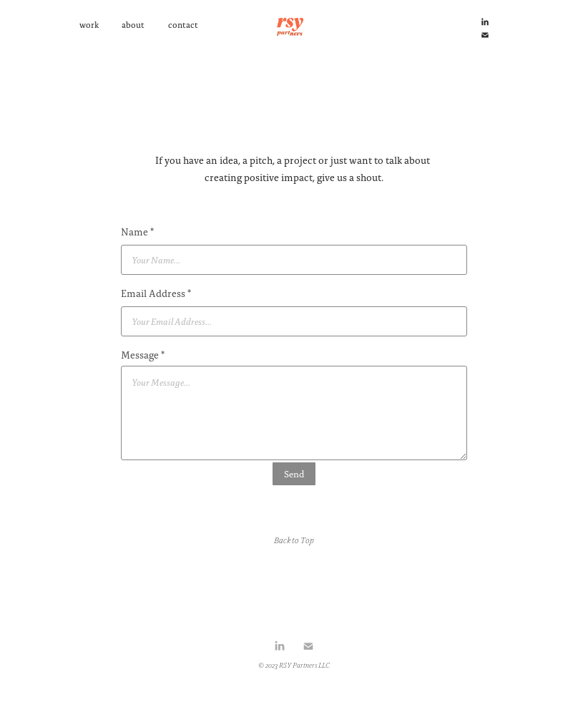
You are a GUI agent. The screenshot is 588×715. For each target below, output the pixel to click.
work (89, 24)
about (133, 24)
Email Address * (156, 293)
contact (183, 24)
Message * (143, 355)
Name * (137, 232)
